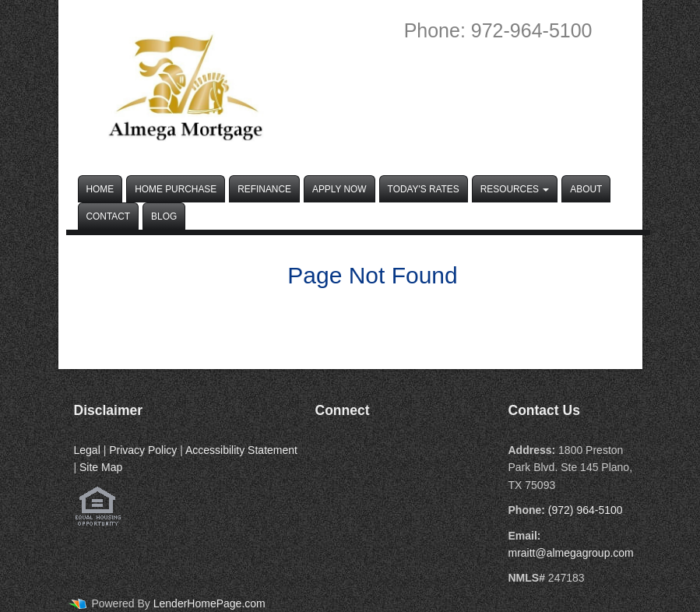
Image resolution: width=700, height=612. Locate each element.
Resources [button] (515, 189)
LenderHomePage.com (209, 603)
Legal (87, 450)
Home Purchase (176, 189)
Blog (164, 216)
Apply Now (339, 189)
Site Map (101, 467)
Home (100, 189)
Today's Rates (424, 189)
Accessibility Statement (241, 450)
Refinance (264, 189)
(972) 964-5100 (586, 510)
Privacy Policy (143, 450)
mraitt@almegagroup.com (571, 553)
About (586, 189)
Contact (109, 216)
